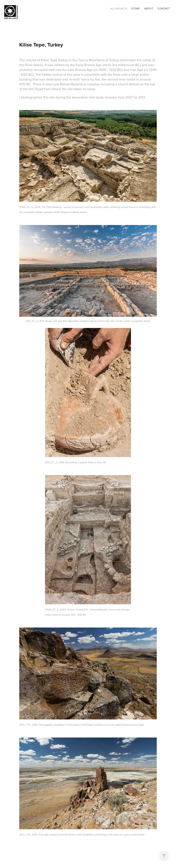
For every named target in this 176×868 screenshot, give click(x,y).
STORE (135, 9)
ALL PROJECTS (119, 9)
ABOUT (149, 9)
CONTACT (164, 9)
